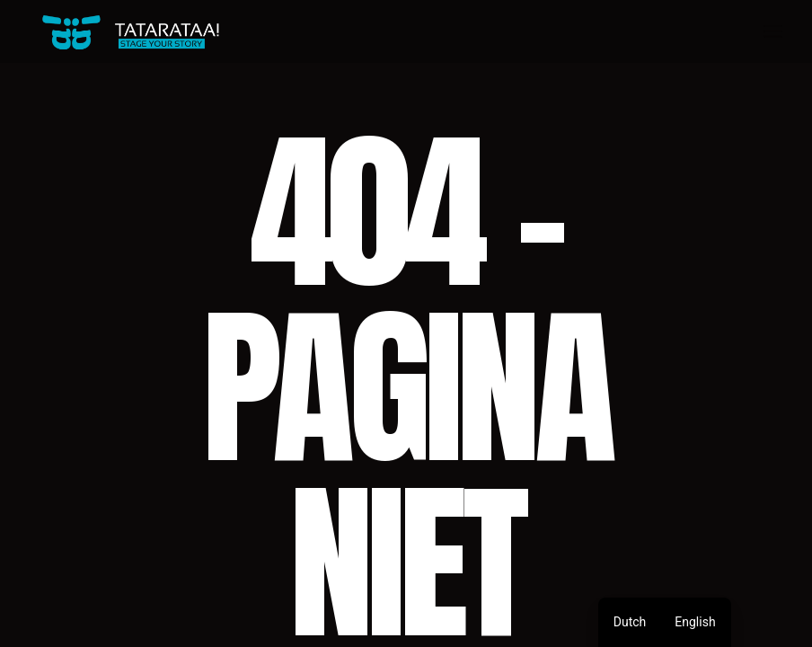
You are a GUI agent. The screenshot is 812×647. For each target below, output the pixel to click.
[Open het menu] (773, 31)
